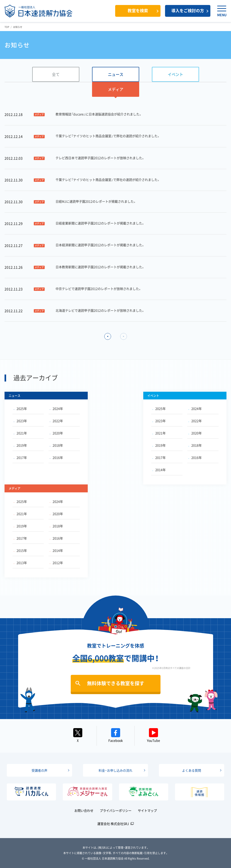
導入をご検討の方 (188, 11)
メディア (116, 89)
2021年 (20, 433)
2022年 (56, 421)
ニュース (116, 74)
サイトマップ (147, 810)
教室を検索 (138, 11)
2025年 (20, 408)
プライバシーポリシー (116, 810)
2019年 (20, 445)
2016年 (56, 457)
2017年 (20, 457)
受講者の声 (39, 770)
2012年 (56, 563)
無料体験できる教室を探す (116, 683)
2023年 (20, 421)
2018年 (56, 445)
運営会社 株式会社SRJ (113, 824)
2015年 (20, 550)
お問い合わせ (84, 810)
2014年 (159, 470)
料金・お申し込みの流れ (115, 770)
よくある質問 (192, 770)
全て (56, 74)
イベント (175, 74)
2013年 (20, 563)
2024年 (56, 408)
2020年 (56, 433)
